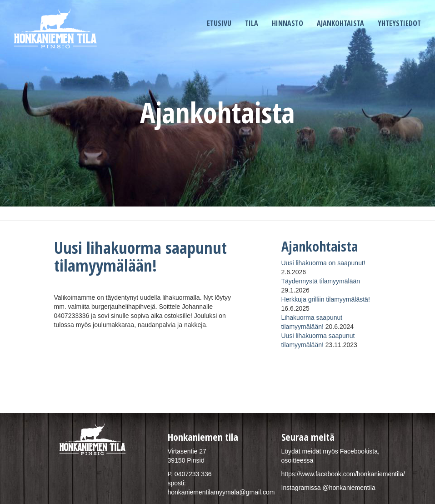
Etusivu (219, 23)
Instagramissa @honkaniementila (328, 488)
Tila (252, 23)
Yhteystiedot (399, 23)
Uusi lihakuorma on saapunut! (323, 263)
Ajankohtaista (340, 23)
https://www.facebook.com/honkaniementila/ (343, 474)
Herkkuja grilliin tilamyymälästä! (326, 299)
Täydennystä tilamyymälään (321, 281)
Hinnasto (287, 23)
